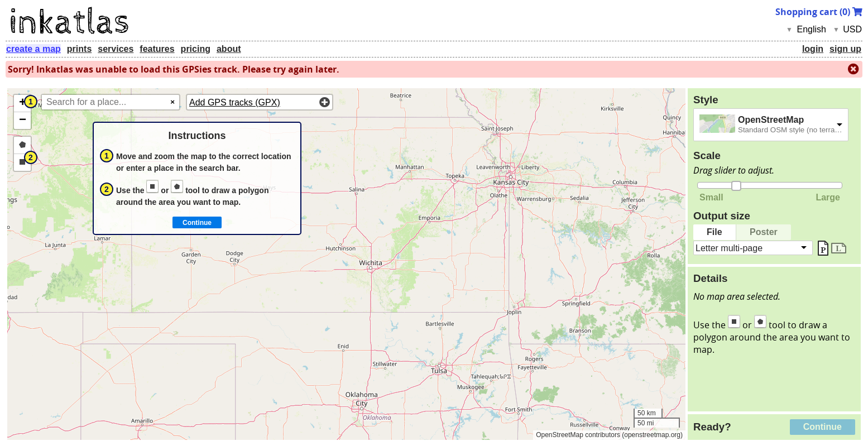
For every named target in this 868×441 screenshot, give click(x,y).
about (229, 49)
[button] (22, 104)
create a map (33, 49)
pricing (196, 49)
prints (79, 49)
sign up (845, 49)
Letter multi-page (729, 248)
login (813, 49)
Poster (764, 232)
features (157, 49)
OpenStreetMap (771, 120)
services (116, 49)
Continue (823, 427)
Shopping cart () (819, 12)
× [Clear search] (172, 102)
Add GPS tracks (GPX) (235, 102)
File (714, 232)
